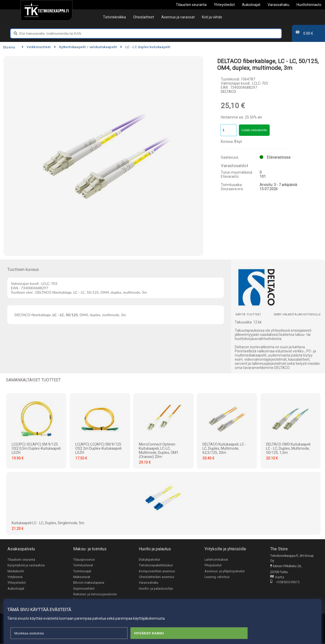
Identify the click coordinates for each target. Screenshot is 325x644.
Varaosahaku (149, 583)
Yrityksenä (15, 577)
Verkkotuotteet (36, 47)
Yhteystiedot (17, 583)
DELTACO (228, 92)
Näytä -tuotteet (248, 314)
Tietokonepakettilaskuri (156, 565)
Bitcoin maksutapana (89, 583)
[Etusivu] (46, 10)
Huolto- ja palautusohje (156, 589)
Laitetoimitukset (216, 560)
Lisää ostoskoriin (254, 130)
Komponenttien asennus (157, 571)
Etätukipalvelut (149, 560)
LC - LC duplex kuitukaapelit (145, 47)
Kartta (277, 577)
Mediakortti (16, 571)
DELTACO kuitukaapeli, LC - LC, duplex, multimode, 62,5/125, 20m (224, 448)
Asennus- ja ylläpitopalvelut (225, 571)
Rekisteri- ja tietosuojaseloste (95, 595)
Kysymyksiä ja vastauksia (26, 565)
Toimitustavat (83, 565)
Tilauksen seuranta (21, 560)
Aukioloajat (16, 589)
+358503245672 (285, 582)
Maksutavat (82, 577)
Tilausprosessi (84, 560)
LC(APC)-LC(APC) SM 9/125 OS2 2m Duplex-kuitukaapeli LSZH (98, 448)
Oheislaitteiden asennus (157, 577)
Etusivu (9, 47)
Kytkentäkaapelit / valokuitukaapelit (85, 47)
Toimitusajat (82, 571)
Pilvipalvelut (213, 565)
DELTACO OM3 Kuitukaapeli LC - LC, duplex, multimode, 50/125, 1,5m (288, 448)
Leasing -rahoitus (217, 577)
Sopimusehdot (84, 589)
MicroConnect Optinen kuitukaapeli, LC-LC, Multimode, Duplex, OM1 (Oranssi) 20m (159, 450)
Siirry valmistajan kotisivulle (297, 314)
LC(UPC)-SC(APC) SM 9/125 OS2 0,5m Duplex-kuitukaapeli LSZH (36, 448)
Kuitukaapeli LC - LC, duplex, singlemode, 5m (48, 523)
